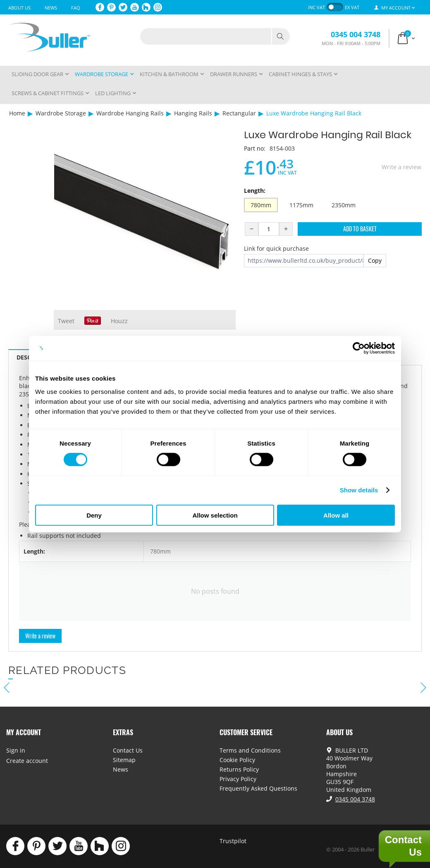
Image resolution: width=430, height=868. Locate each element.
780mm (261, 205)
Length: (255, 191)
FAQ (76, 8)
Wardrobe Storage (61, 113)
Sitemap (124, 760)
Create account (27, 761)
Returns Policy (239, 769)
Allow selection (215, 515)
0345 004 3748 (356, 34)
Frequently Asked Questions (258, 788)
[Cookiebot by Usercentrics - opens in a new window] (359, 348)
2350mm (344, 205)
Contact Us (128, 750)
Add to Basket (360, 229)
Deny (94, 515)
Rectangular (239, 113)
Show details (359, 490)
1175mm (301, 205)
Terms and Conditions (250, 750)
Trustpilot (233, 841)
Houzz (119, 321)
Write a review (401, 167)
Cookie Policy (237, 760)
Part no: (255, 148)
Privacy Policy (238, 779)
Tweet (66, 321)
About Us (19, 8)
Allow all (336, 515)
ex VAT (352, 7)
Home (17, 113)
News (51, 8)
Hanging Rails (193, 113)
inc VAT (317, 7)
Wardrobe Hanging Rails (130, 113)
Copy (375, 260)
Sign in (16, 750)
